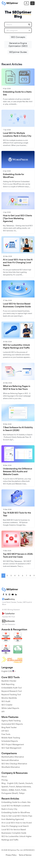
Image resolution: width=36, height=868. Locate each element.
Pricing (4, 780)
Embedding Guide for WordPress (13, 176)
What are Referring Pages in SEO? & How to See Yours (17, 388)
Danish (21, 783)
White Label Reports (10, 708)
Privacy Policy (11, 855)
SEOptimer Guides (18, 52)
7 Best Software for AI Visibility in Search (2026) (18, 429)
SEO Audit (6, 701)
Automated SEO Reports (12, 724)
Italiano (5, 790)
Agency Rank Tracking (11, 721)
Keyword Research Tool (12, 691)
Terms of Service (25, 855)
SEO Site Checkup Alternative (14, 764)
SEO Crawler (7, 705)
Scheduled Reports (10, 741)
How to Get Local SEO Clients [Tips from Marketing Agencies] (17, 218)
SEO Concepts (18, 37)
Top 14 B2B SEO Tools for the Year (17, 514)
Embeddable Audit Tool (12, 688)
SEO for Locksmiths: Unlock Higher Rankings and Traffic (16, 346)
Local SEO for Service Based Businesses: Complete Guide (17, 305)
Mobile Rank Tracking (11, 738)
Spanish (5, 787)
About (4, 777)
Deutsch (29, 783)
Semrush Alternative (10, 760)
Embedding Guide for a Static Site (17, 93)
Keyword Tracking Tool (11, 695)
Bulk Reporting (8, 684)
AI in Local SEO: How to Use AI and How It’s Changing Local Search (18, 263)
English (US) (12, 783)
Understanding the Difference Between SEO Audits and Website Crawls (18, 472)
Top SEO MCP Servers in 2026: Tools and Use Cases (18, 555)
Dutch (17, 790)
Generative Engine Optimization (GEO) (18, 45)
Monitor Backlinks (9, 698)
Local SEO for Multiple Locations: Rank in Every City (17, 135)
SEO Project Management (13, 744)
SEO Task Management (11, 748)
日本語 (11, 790)
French (12, 787)
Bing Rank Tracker (9, 727)
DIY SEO (5, 731)
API (3, 712)
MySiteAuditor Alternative (13, 757)
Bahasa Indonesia (23, 787)
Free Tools (6, 734)
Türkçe (22, 793)
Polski (24, 790)
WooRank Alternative (11, 767)
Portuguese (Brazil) (10, 793)
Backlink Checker (9, 681)
